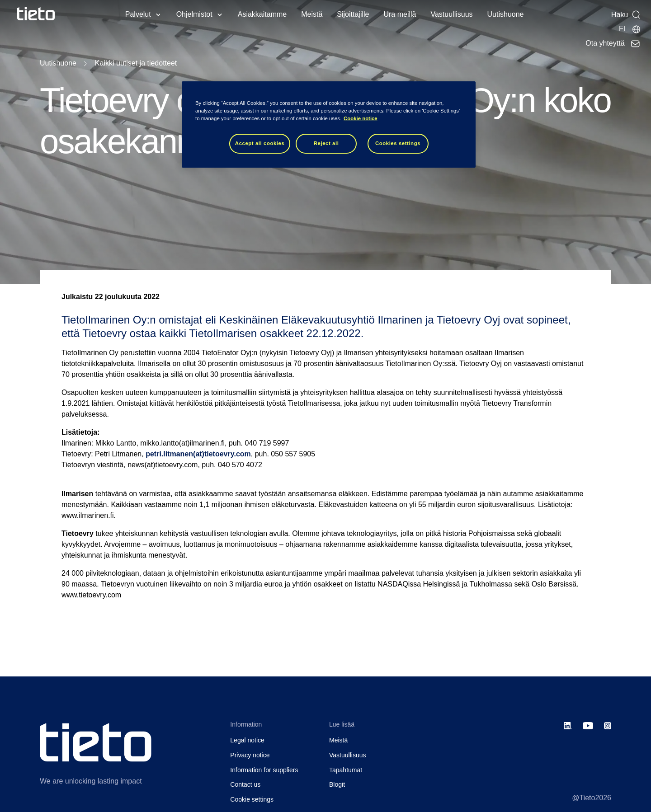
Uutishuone (506, 14)
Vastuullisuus (451, 14)
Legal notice (247, 740)
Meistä (312, 14)
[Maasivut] (630, 29)
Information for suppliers (264, 770)
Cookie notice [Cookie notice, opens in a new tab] (361, 118)
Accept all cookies (260, 143)
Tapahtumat (346, 770)
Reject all (326, 143)
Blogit (337, 784)
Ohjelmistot (194, 14)
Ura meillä (400, 14)
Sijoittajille (353, 14)
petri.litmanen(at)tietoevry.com (198, 454)
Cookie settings (252, 799)
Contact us (245, 784)
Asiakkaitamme (262, 14)
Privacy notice (250, 755)
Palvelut (138, 14)
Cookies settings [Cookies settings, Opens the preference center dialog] (398, 143)
